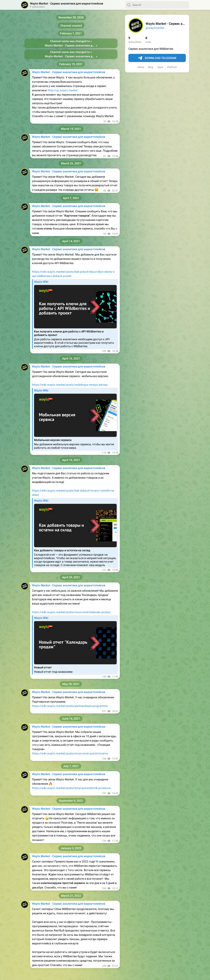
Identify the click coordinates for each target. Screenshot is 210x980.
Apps (160, 67)
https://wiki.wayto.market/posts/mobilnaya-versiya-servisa (70, 385)
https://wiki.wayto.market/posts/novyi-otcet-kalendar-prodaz (71, 612)
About (141, 67)
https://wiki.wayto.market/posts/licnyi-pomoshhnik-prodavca (71, 788)
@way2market (155, 28)
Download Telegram (157, 58)
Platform (172, 67)
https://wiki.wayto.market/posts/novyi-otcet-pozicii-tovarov (70, 753)
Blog (151, 67)
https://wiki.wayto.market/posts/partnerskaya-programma (70, 706)
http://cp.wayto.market (63, 90)
